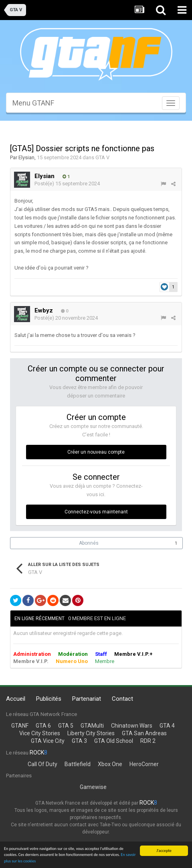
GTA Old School (114, 741)
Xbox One (110, 764)
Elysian (26, 157)
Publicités (49, 699)
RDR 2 (148, 741)
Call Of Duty (42, 764)
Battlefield (78, 764)
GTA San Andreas (144, 733)
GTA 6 (43, 726)
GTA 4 (167, 726)
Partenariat (87, 699)
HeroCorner (144, 764)
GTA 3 (79, 741)
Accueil (16, 699)
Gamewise (93, 787)
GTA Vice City (48, 741)
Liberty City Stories (91, 733)
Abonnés (89, 543)
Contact (122, 699)
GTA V (102, 157)
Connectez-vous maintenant (96, 512)
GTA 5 (66, 726)
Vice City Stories (40, 733)
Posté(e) (67, 184)
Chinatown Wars (132, 726)
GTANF (20, 726)
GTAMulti (92, 726)
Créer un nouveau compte (96, 452)
